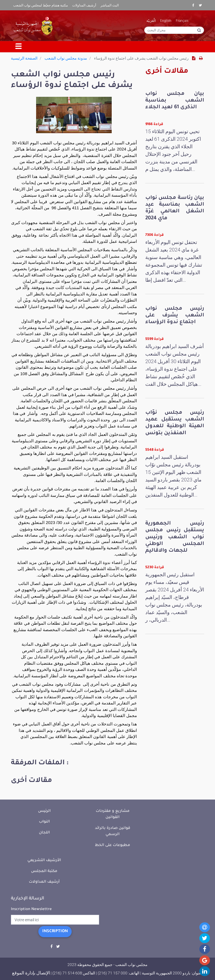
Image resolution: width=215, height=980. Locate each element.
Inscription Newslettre (31, 909)
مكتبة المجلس (44, 871)
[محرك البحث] (174, 30)
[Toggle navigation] (19, 47)
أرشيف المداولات (84, 5)
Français (182, 21)
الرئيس (44, 811)
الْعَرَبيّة (151, 21)
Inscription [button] (55, 932)
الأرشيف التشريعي (44, 860)
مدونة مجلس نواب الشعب (66, 58)
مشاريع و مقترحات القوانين (113, 814)
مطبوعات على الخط (113, 845)
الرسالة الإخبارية (28, 899)
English (166, 21)
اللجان (44, 833)
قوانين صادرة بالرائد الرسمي (113, 831)
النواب (44, 822)
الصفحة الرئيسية (24, 58)
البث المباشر (110, 5)
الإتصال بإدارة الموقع (31, 973)
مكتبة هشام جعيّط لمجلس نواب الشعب (40, 5)
